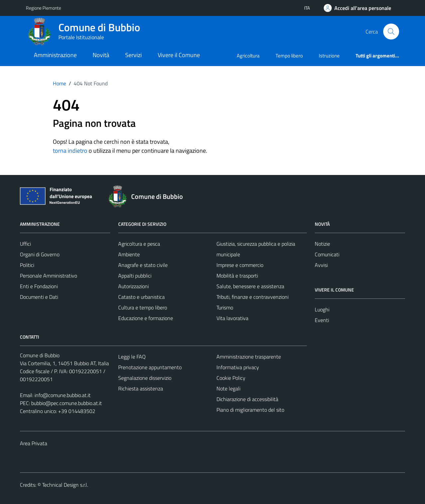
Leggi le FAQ (132, 357)
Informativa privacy (238, 367)
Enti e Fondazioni (39, 286)
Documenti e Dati (39, 297)
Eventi (322, 320)
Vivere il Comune (179, 55)
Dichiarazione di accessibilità (247, 399)
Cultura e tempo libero (143, 307)
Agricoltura (248, 56)
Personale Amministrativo (48, 276)
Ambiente (129, 254)
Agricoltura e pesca (139, 244)
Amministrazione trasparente (249, 357)
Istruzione (329, 56)
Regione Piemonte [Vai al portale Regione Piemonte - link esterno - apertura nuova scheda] (43, 8)
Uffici (25, 244)
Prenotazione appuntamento (150, 367)
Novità (101, 55)
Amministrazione (55, 55)
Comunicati (327, 254)
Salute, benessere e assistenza (250, 286)
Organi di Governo (40, 254)
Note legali (228, 388)
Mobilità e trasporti (237, 276)
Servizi (133, 55)
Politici (27, 265)
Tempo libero (289, 56)
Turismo (225, 307)
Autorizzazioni (133, 286)
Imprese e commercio (240, 265)
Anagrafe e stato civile (143, 265)
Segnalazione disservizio (145, 378)
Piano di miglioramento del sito (250, 410)
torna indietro (70, 151)
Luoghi (322, 309)
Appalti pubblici (135, 276)
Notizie (322, 244)
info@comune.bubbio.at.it (63, 395)
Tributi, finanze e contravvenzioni (253, 297)
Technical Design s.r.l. (65, 485)
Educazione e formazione (146, 318)
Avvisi (321, 265)
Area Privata (34, 443)
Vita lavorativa (232, 318)
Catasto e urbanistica (141, 297)
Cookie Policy (231, 378)
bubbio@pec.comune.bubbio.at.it (67, 403)
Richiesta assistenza (141, 388)
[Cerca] (391, 32)
